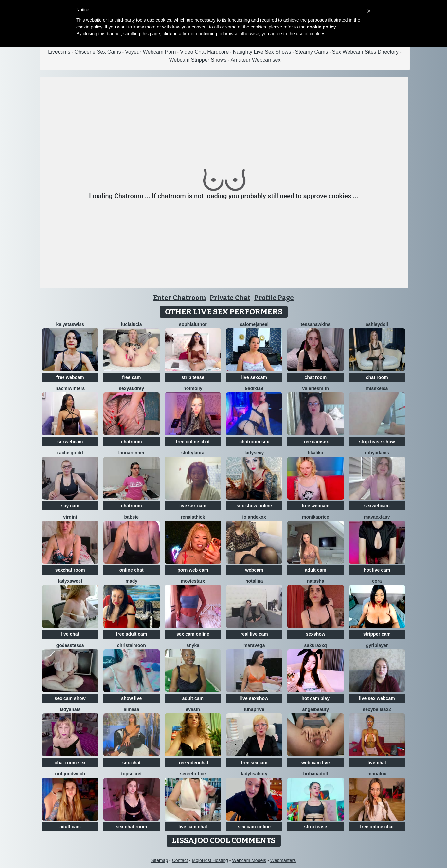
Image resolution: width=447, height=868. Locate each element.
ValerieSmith (315, 388)
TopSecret (131, 774)
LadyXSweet (70, 581)
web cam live (315, 763)
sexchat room (70, 570)
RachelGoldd (70, 453)
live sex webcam (377, 698)
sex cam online (193, 634)
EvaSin (193, 709)
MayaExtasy (377, 517)
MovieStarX (193, 581)
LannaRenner (132, 453)
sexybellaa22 (377, 709)
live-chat (377, 763)
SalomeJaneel (254, 324)
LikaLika (316, 453)
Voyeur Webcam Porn (150, 52)
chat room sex (70, 763)
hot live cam (377, 570)
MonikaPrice (315, 517)
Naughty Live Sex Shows (262, 52)
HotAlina (254, 581)
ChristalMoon (132, 645)
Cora (377, 581)
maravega (254, 645)
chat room (315, 377)
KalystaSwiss (70, 324)
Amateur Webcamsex (256, 60)
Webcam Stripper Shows (198, 60)
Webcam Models (249, 860)
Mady (131, 581)
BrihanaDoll (316, 774)
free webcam (70, 377)
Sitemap (160, 860)
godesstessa (70, 645)
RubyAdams (377, 453)
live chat (70, 634)
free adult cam (131, 634)
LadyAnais (70, 709)
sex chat (132, 763)
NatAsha (316, 581)
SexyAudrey (131, 388)
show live (131, 698)
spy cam (70, 506)
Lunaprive (254, 709)
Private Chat (230, 298)
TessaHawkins (316, 324)
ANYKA (193, 645)
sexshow (316, 634)
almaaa (131, 709)
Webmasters (283, 860)
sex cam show (70, 698)
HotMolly (193, 388)
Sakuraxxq (316, 645)
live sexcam (254, 377)
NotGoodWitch (70, 774)
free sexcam (254, 763)
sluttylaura (193, 453)
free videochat (193, 763)
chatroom (132, 442)
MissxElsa (377, 388)
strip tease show (377, 442)
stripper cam (377, 634)
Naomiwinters (70, 388)
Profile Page (274, 298)
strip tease (193, 377)
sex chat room (131, 827)
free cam (132, 377)
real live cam (254, 634)
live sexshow (254, 698)
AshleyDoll (377, 324)
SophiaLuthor (193, 324)
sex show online (254, 506)
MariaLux (377, 774)
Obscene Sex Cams (98, 52)
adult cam (316, 570)
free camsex (316, 442)
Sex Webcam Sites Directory (365, 52)
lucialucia (132, 324)
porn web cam (193, 570)
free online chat (193, 442)
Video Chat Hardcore (204, 52)
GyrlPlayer (377, 645)
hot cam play (315, 698)
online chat (132, 570)
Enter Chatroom (179, 298)
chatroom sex (254, 442)
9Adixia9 (254, 388)
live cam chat (193, 827)
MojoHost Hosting (210, 860)
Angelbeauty (315, 709)
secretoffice (193, 774)
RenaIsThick (193, 517)
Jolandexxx (254, 517)
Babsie (132, 517)
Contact (180, 860)
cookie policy (322, 27)
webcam (254, 570)
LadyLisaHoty (254, 774)
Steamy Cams (312, 52)
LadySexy (254, 453)
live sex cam (193, 506)
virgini (70, 517)
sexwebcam (70, 442)
